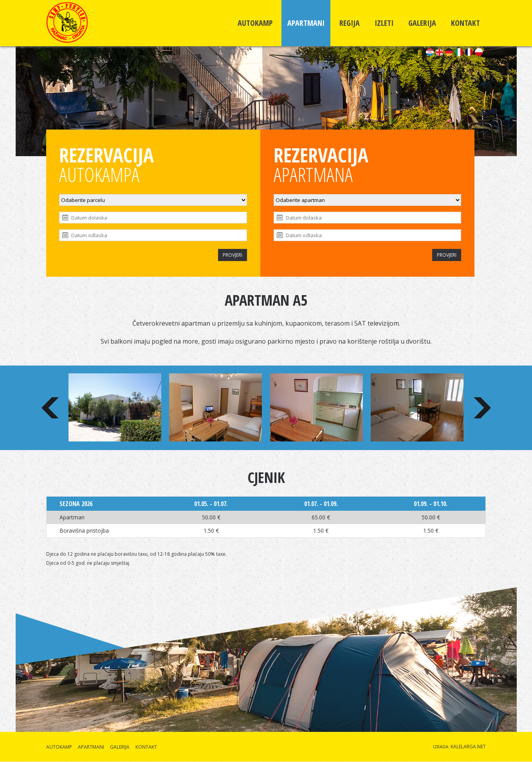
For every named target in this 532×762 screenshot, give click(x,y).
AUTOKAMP (255, 23)
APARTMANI (306, 23)
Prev (50, 408)
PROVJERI (233, 255)
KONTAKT (465, 23)
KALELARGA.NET (468, 747)
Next (482, 408)
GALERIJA (422, 23)
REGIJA (350, 23)
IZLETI (384, 23)
